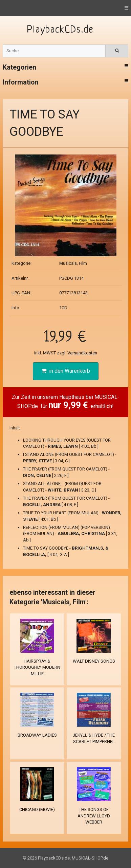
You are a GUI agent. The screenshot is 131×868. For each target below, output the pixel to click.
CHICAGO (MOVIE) (37, 809)
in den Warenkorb (66, 371)
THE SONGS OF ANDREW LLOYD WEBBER (94, 816)
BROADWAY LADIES (37, 735)
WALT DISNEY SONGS (94, 661)
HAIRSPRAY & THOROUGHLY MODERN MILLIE (37, 667)
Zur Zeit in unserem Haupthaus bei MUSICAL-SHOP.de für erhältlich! (66, 402)
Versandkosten (82, 353)
